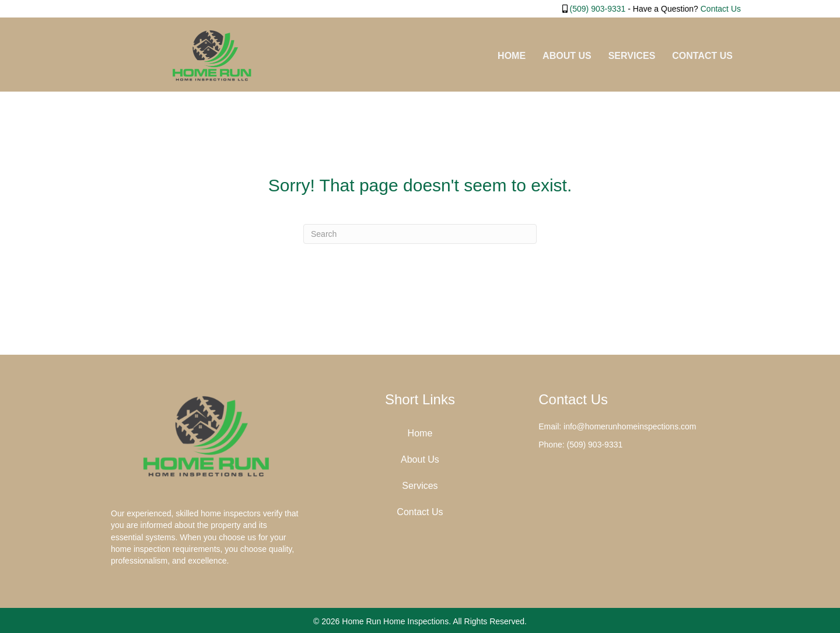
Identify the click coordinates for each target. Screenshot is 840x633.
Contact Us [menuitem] (702, 56)
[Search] (420, 234)
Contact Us (721, 9)
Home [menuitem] (512, 56)
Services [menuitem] (632, 56)
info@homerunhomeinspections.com (630, 426)
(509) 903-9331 (598, 9)
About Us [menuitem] (567, 56)
